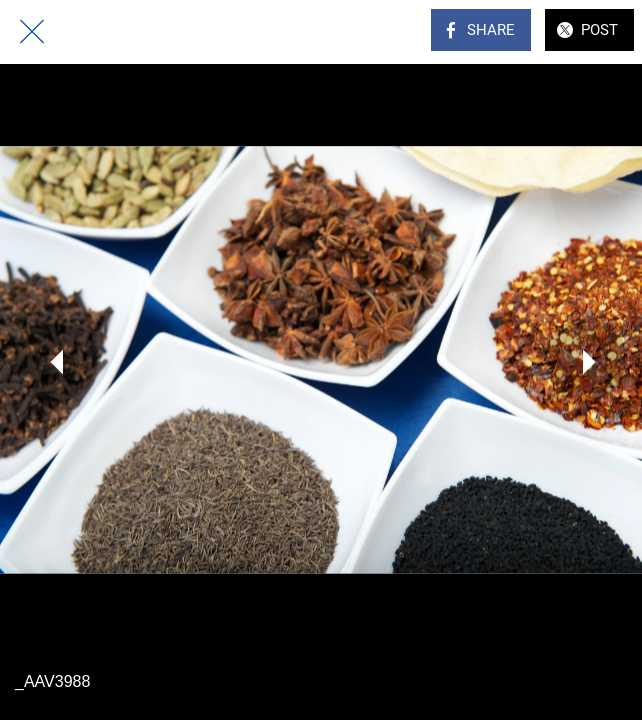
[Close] (32, 32)
